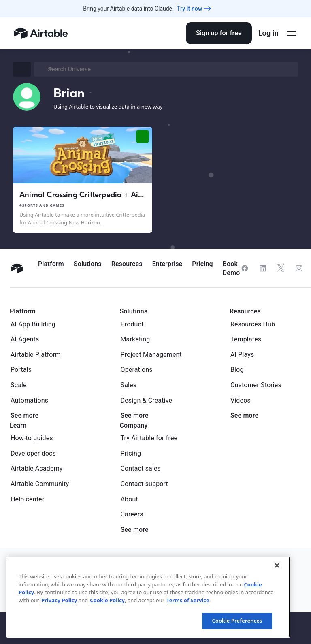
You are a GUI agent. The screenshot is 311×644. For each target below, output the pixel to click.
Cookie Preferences (237, 621)
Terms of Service (188, 600)
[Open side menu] (292, 33)
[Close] (277, 565)
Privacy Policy (59, 600)
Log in (268, 33)
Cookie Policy (107, 600)
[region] (148, 597)
